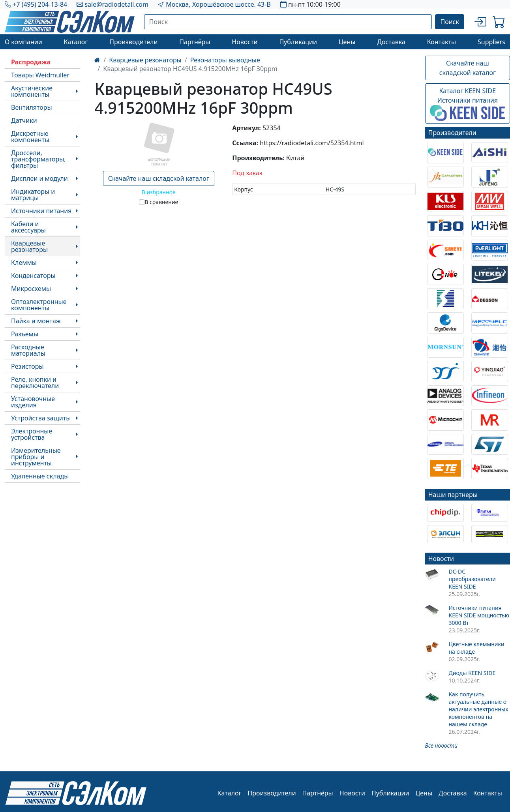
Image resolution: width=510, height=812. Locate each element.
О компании (23, 42)
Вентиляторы (32, 107)
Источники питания (41, 211)
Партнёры (195, 42)
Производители (133, 42)
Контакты (442, 42)
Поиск (450, 22)
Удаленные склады (40, 476)
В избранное (159, 192)
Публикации (298, 42)
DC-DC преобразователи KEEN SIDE (472, 579)
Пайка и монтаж (36, 321)
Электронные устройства (32, 434)
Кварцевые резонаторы (29, 246)
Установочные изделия (33, 402)
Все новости (441, 745)
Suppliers (491, 42)
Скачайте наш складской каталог (159, 178)
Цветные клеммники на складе (476, 648)
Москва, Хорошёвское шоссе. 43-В (218, 4)
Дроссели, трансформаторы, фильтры (38, 159)
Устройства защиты (41, 418)
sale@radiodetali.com (116, 4)
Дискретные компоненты (30, 137)
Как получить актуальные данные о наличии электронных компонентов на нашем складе (478, 709)
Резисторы (27, 366)
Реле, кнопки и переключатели (35, 383)
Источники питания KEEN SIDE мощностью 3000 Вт (479, 615)
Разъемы (25, 334)
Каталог (76, 42)
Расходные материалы (28, 350)
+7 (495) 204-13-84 (40, 4)
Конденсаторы (33, 276)
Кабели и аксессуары (28, 227)
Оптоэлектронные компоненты (39, 305)
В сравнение (161, 202)
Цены (347, 42)
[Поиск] (288, 22)
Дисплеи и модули (39, 178)
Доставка (391, 42)
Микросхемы (31, 289)
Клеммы (24, 263)
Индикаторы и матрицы (33, 195)
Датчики (24, 120)
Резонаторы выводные (225, 60)
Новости (245, 42)
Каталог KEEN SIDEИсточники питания (468, 104)
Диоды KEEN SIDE (472, 673)
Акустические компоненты (32, 91)
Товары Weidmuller (40, 75)
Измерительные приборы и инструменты (36, 457)
